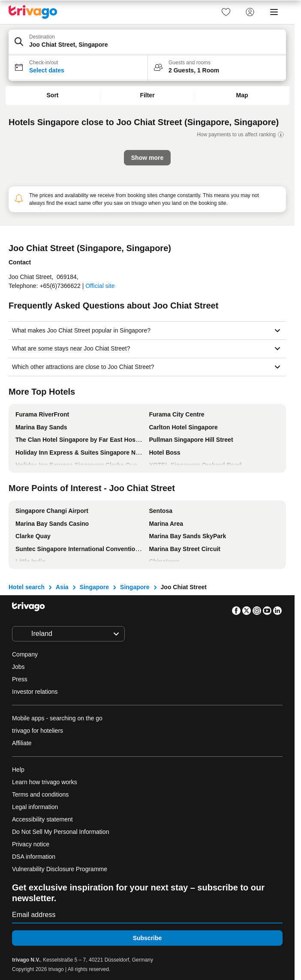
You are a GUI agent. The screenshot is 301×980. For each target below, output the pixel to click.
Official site (100, 286)
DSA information (34, 857)
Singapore (94, 587)
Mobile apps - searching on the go (57, 718)
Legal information (35, 807)
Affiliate (22, 743)
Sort (53, 95)
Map (242, 95)
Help (18, 770)
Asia (62, 587)
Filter (147, 95)
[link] (226, 12)
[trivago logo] (33, 12)
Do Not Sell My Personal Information (61, 832)
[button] (147, 42)
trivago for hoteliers (38, 731)
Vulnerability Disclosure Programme (60, 869)
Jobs (18, 667)
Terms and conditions (40, 794)
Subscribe (147, 938)
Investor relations (35, 692)
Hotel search (27, 587)
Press (20, 679)
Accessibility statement (42, 819)
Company (25, 654)
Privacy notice (31, 844)
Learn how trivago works (45, 782)
